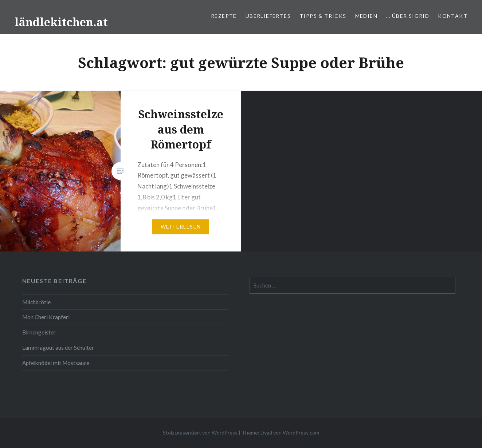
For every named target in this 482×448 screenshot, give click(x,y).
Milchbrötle (36, 302)
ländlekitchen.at (61, 22)
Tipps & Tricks (323, 16)
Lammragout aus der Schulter (58, 348)
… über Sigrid (408, 16)
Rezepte (224, 16)
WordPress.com (301, 433)
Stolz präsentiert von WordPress (200, 433)
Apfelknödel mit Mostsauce (56, 363)
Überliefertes (268, 16)
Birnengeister (39, 332)
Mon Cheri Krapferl (46, 317)
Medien (366, 16)
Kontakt (453, 16)
